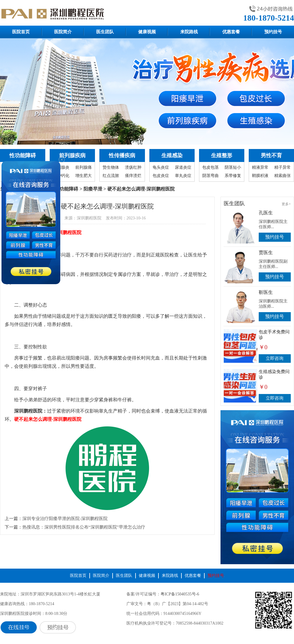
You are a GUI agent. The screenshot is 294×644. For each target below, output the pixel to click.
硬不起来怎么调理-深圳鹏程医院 (48, 419)
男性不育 (271, 155)
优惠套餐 (231, 32)
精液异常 (260, 167)
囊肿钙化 (61, 176)
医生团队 (105, 32)
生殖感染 (172, 155)
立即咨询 (275, 358)
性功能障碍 (23, 155)
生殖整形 (222, 155)
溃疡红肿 (133, 167)
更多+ (286, 204)
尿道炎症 (183, 167)
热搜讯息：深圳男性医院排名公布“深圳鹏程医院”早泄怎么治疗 (84, 527)
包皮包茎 (211, 167)
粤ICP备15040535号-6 (180, 594)
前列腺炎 (61, 167)
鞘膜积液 (260, 176)
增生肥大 (83, 176)
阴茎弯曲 (211, 176)
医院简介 (63, 32)
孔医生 (266, 213)
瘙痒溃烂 (133, 176)
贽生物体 (111, 167)
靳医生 (266, 292)
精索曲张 (283, 176)
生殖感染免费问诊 (274, 374)
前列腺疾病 (72, 155)
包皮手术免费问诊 (274, 335)
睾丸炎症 (183, 176)
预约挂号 (273, 32)
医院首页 (21, 32)
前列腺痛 (83, 167)
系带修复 (233, 176)
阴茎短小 (233, 167)
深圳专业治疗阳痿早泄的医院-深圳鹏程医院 (65, 519)
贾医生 (266, 253)
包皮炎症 (161, 176)
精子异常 (283, 167)
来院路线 (189, 32)
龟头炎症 (161, 167)
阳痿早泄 (93, 189)
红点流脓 (111, 176)
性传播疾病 (122, 155)
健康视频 (147, 32)
